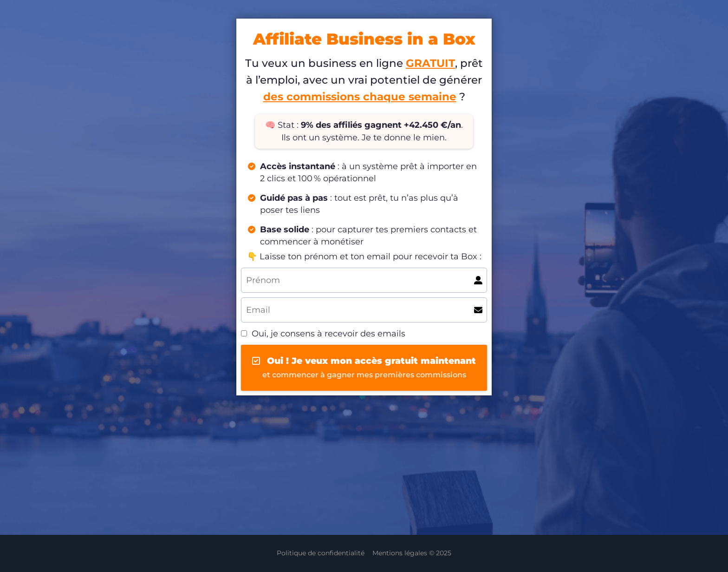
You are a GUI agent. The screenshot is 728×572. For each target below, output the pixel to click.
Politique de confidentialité (321, 553)
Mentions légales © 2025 (412, 553)
